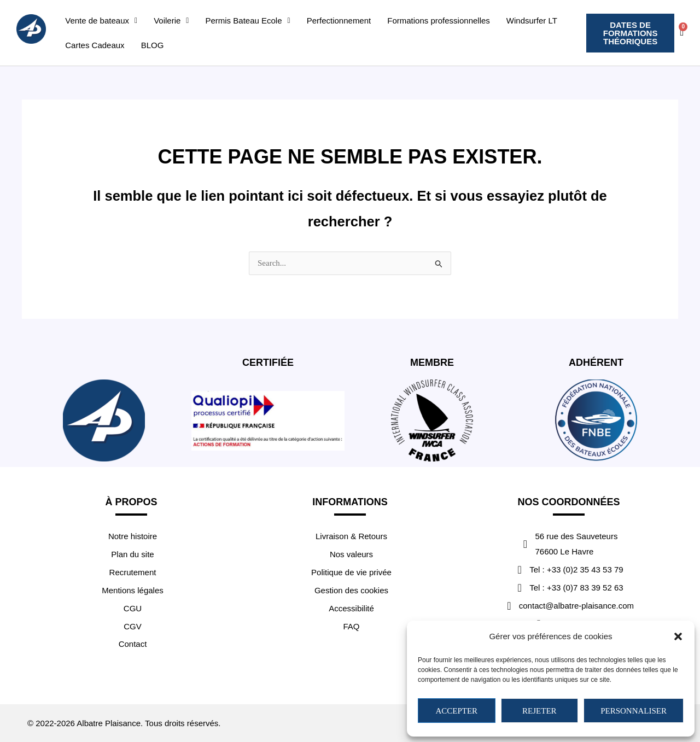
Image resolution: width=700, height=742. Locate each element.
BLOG (153, 45)
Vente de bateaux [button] (101, 21)
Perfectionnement (339, 21)
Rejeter (539, 711)
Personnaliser (634, 711)
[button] (678, 636)
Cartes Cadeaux (95, 45)
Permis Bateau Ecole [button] (248, 21)
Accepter (456, 711)
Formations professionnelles (439, 21)
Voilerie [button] (171, 21)
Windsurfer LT (532, 21)
